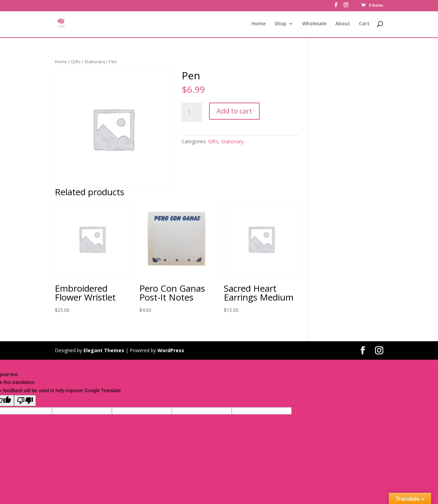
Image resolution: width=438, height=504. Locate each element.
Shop (280, 24)
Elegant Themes (104, 350)
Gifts (76, 62)
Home (259, 24)
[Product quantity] (192, 112)
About (343, 24)
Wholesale (314, 24)
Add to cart (234, 111)
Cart (364, 24)
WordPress (171, 350)
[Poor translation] (25, 401)
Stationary (95, 62)
